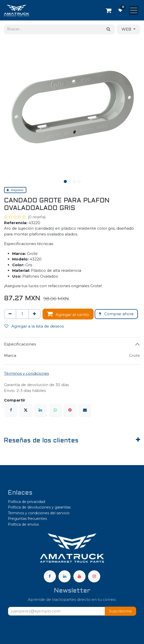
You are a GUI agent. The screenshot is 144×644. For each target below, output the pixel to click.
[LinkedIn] (40, 410)
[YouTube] (79, 576)
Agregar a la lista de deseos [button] (34, 326)
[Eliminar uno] (10, 314)
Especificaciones (20, 344)
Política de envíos (23, 524)
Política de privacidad (26, 502)
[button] (120, 611)
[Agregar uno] (34, 314)
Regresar (15, 190)
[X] (26, 410)
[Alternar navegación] (134, 10)
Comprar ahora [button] (116, 314)
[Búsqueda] (108, 29)
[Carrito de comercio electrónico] (109, 10)
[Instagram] (94, 576)
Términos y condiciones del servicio (39, 513)
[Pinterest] (70, 410)
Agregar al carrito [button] (68, 314)
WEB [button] (127, 29)
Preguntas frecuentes (27, 519)
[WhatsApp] (55, 410)
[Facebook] (11, 410)
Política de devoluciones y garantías (39, 507)
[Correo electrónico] (85, 410)
